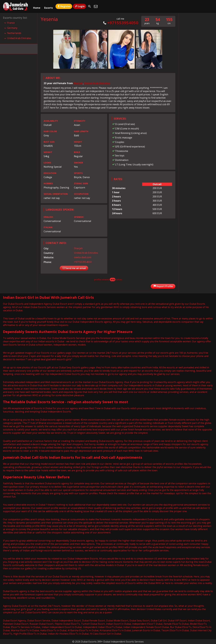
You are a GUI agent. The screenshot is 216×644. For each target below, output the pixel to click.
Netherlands (14, 33)
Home (37, 6)
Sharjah (78, 83)
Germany (12, 28)
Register (64, 6)
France (11, 23)
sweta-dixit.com (83, 257)
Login (79, 6)
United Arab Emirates (97, 83)
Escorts (49, 6)
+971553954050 (120, 23)
